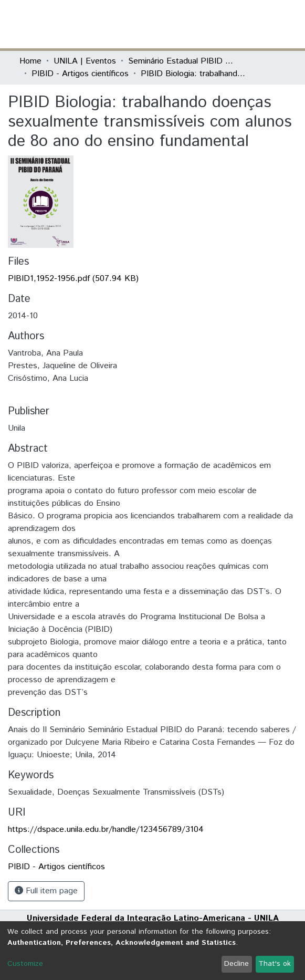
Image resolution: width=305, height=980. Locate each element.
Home (30, 61)
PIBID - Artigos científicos (80, 74)
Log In (247, 24)
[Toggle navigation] (280, 24)
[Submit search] (210, 24)
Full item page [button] (46, 891)
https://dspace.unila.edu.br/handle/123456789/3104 (106, 830)
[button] (225, 24)
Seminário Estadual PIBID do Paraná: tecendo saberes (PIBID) (181, 61)
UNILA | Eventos (85, 61)
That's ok (275, 964)
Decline (236, 964)
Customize (25, 964)
